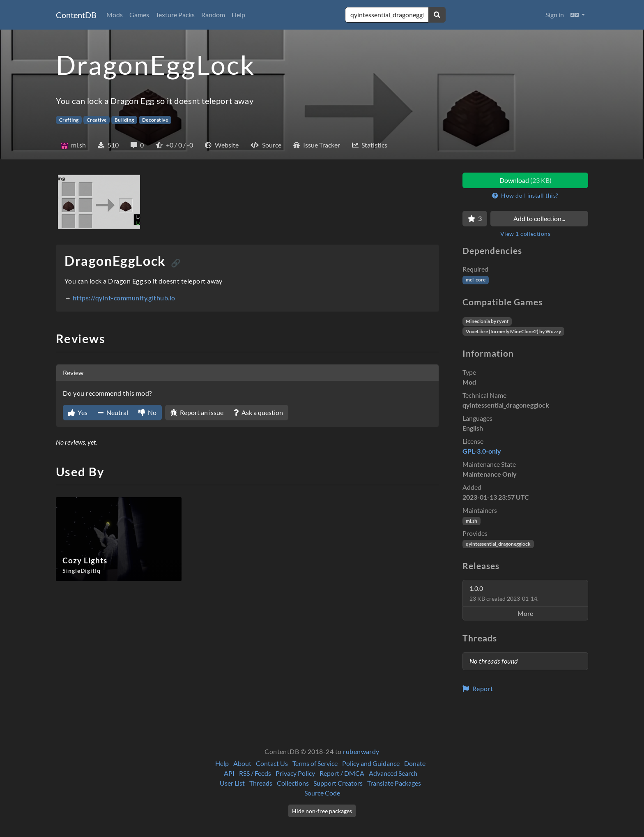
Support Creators (338, 783)
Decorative (155, 120)
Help (238, 15)
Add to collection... (539, 218)
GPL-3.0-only (482, 451)
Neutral (113, 412)
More (525, 613)
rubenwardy (361, 751)
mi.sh (471, 521)
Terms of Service (315, 763)
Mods (115, 15)
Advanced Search (393, 773)
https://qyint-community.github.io (124, 298)
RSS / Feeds (255, 773)
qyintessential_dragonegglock (498, 544)
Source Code (322, 793)
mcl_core (476, 280)
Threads (261, 783)
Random (213, 15)
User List (232, 783)
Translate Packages (394, 783)
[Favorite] (475, 219)
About (242, 763)
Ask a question (258, 412)
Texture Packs (175, 15)
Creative (97, 120)
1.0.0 (504, 593)
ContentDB (76, 15)
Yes (78, 412)
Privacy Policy (295, 773)
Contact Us (272, 763)
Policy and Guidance (371, 763)
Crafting (69, 120)
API (229, 773)
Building (124, 120)
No (147, 412)
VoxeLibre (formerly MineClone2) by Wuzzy (513, 331)
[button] (578, 15)
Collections (293, 783)
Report (478, 688)
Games (139, 15)
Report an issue (197, 412)
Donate (415, 763)
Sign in (555, 15)
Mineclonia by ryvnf (487, 321)
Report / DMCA (342, 773)
